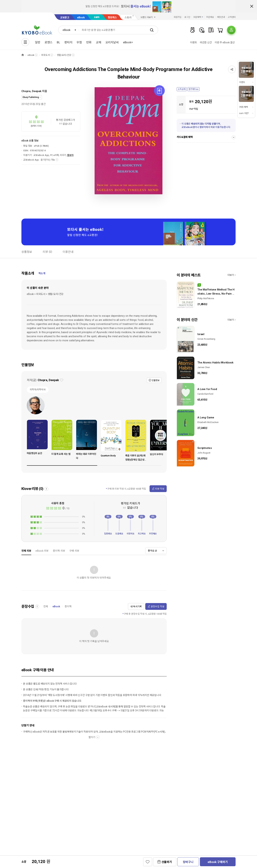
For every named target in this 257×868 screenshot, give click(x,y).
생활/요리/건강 (64, 55)
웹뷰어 (70, 155)
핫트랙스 (112, 17)
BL (58, 42)
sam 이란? (244, 113)
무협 (79, 42)
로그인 (187, 17)
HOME (23, 55)
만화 (89, 42)
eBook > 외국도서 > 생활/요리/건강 (45, 294)
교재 (99, 42)
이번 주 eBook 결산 (225, 42)
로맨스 (49, 42)
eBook (81, 17)
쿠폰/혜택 (243, 107)
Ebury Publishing (31, 97)
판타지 (68, 42)
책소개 (42, 273)
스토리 (128, 17)
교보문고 (65, 17)
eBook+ (128, 42)
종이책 (68, 606)
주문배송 (210, 17)
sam (97, 17)
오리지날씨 (112, 42)
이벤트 (194, 42)
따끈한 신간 (206, 42)
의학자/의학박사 (38, 390)
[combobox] (69, 30)
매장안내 (221, 17)
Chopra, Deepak (31, 91)
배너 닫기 (252, 6)
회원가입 (178, 17)
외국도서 (45, 55)
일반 (38, 42)
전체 (46, 606)
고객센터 (232, 17)
